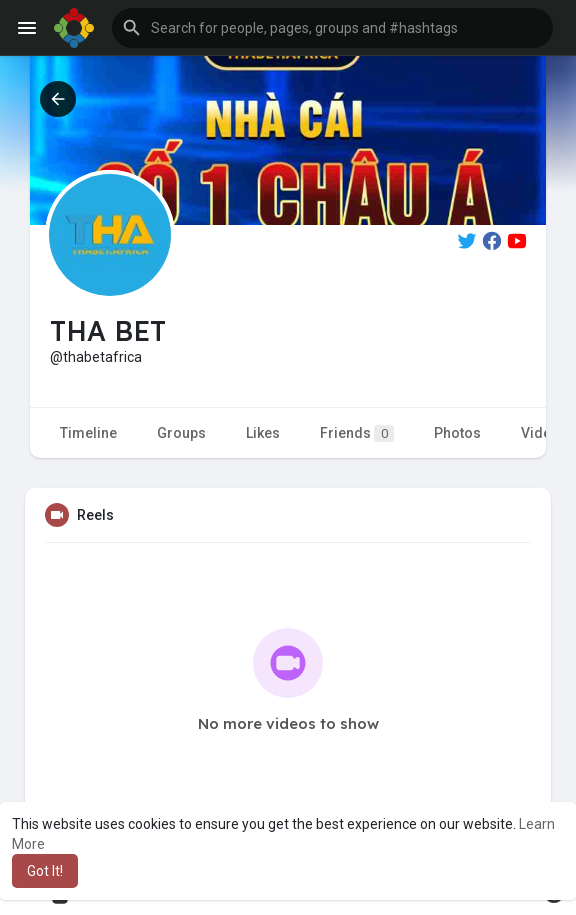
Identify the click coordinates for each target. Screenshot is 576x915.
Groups (181, 433)
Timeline (88, 433)
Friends (357, 433)
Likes (263, 433)
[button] (332, 28)
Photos (457, 433)
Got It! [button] (45, 871)
